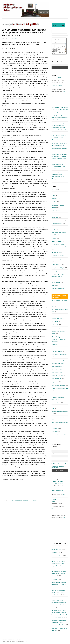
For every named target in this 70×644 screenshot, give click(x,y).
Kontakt (46, 20)
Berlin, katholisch (56, 211)
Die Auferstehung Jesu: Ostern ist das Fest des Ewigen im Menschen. (59, 574)
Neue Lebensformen (57, 351)
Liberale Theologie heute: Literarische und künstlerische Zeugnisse (59, 339)
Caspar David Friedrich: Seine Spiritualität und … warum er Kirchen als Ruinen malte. (59, 585)
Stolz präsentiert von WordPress (11, 640)
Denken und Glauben (24, 500)
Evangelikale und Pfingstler (58, 268)
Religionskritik (55, 382)
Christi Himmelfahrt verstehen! (57, 501)
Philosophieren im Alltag (57, 375)
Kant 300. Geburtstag (57, 318)
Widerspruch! (55, 431)
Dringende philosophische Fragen (60, 259)
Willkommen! (18, 20)
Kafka (53, 306)
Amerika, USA (55, 199)
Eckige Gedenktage (56, 265)
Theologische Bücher (57, 223)
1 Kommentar (34, 500)
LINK (64, 92)
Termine (54, 394)
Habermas (54, 285)
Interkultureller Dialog (57, 292)
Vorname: (54, 449)
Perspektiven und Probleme (58, 363)
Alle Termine (55, 97)
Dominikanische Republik (58, 256)
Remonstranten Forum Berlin (59, 385)
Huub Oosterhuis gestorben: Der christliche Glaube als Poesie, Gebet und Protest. (60, 593)
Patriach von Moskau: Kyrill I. (59, 360)
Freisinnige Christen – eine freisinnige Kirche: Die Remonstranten (58, 277)
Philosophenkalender (57, 367)
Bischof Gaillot (55, 214)
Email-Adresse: (55, 459)
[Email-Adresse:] (60, 65)
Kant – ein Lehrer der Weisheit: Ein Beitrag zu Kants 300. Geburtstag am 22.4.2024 (59, 623)
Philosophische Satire (57, 379)
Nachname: (54, 454)
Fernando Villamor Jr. (20, 641)
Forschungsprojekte (56, 271)
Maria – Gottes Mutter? (58, 348)
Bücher (40, 20)
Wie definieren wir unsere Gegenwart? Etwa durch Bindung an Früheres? (60, 118)
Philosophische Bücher (57, 220)
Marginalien (54, 345)
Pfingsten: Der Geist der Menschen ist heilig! (58, 482)
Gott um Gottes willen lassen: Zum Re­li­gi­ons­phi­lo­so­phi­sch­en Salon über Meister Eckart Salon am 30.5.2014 (24, 33)
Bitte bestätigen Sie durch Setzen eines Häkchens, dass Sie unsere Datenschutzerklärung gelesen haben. (59, 466)
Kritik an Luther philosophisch (59, 328)
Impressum (53, 20)
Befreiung (15, 500)
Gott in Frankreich (56, 282)
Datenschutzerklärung (57, 556)
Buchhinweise (55, 217)
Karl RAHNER (55, 322)
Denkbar (54, 238)
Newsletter (26, 20)
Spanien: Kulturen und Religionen (60, 388)
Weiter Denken (55, 428)
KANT (53, 315)
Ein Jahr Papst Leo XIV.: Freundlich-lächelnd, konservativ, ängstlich (60, 167)
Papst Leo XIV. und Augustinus (59, 355)
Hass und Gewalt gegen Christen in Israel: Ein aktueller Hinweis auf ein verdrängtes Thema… (60, 110)
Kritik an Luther (55, 325)
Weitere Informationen (57, 85)
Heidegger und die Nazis (58, 289)
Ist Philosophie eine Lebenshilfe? (60, 301)
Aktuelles (34, 20)
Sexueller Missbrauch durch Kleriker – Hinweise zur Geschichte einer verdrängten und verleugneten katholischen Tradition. (59, 603)
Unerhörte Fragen (58, 25)
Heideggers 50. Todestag (59, 78)
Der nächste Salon (56, 252)
